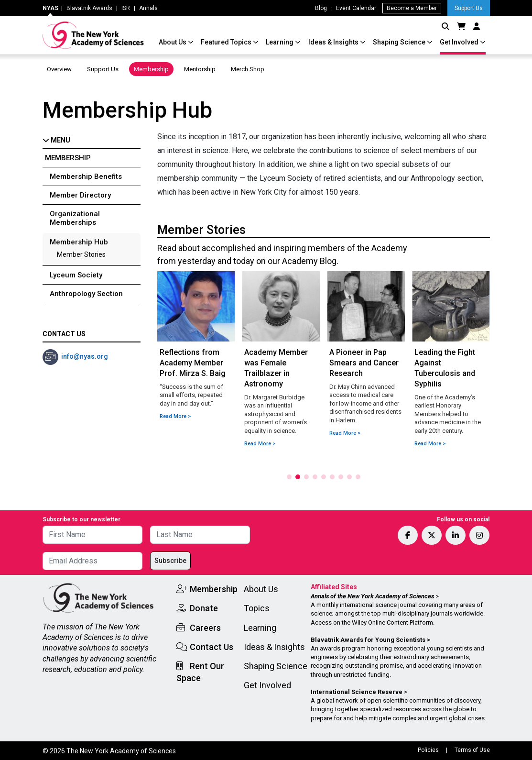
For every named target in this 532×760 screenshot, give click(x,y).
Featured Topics (227, 42)
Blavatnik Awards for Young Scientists (368, 640)
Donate (204, 608)
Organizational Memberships (75, 218)
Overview (59, 69)
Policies (428, 750)
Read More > (175, 416)
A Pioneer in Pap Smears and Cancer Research (364, 363)
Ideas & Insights (334, 42)
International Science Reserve (357, 692)
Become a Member (412, 8)
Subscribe (170, 561)
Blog (321, 8)
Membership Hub (79, 242)
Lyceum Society (76, 275)
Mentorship (200, 69)
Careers (205, 628)
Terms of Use (472, 750)
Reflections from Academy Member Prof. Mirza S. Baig (193, 363)
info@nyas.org (85, 356)
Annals (148, 8)
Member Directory (80, 195)
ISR (126, 8)
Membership (151, 69)
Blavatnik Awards (89, 8)
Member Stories (81, 254)
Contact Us (212, 647)
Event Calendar (356, 8)
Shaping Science (400, 42)
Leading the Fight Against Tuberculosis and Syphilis (445, 368)
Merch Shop (248, 69)
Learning (280, 42)
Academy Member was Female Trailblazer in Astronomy (276, 368)
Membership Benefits (86, 176)
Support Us (469, 8)
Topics (257, 608)
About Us (173, 42)
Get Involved (460, 42)
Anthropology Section (86, 294)
